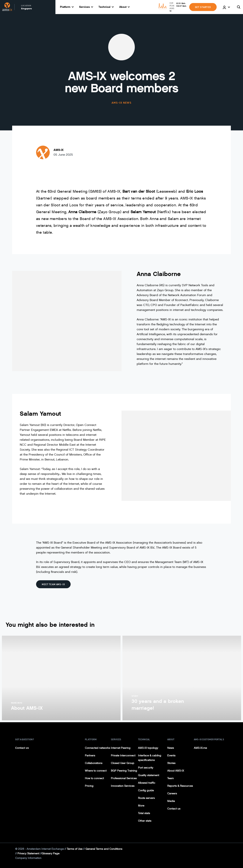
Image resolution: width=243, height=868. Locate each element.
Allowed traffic (147, 783)
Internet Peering (121, 748)
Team (170, 778)
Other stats (145, 821)
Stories (171, 763)
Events (171, 756)
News (171, 748)
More (141, 806)
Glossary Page (50, 853)
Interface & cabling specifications (150, 758)
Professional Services (124, 778)
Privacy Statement (28, 853)
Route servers (146, 798)
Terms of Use (75, 849)
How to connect (94, 778)
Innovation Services (123, 786)
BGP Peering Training (124, 771)
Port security (146, 768)
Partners (90, 756)
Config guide (146, 790)
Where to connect (96, 771)
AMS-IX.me (200, 748)
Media (171, 801)
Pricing (89, 786)
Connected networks (97, 748)
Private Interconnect (123, 756)
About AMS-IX (176, 771)
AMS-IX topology (148, 748)
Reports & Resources (180, 786)
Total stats (144, 813)
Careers (172, 793)
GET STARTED (203, 7)
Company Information (28, 858)
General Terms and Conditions (104, 849)
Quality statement (149, 775)
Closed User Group (123, 763)
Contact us (22, 748)
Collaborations (94, 763)
